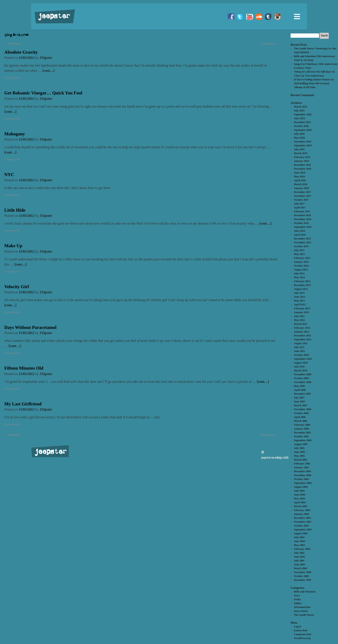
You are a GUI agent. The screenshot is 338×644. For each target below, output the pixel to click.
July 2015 (299, 250)
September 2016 (303, 227)
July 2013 (299, 293)
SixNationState (302, 607)
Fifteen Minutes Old (24, 368)
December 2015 (303, 239)
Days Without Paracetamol (30, 327)
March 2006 (301, 421)
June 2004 (300, 495)
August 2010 (301, 363)
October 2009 (301, 378)
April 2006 (300, 417)
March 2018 (301, 184)
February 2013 (302, 308)
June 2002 (300, 557)
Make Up (13, 246)
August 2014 (301, 270)
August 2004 (301, 487)
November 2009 (303, 374)
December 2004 (303, 471)
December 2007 (303, 394)
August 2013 (301, 289)
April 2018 (300, 180)
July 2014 (299, 274)
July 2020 (299, 134)
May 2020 (299, 138)
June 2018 (300, 173)
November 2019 (303, 142)
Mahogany (15, 134)
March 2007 (301, 405)
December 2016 (303, 215)
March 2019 (301, 153)
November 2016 (303, 219)
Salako (298, 603)
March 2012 (301, 324)
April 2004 (300, 502)
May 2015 (299, 254)
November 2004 (303, 475)
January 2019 (302, 161)
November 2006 (303, 409)
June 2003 (300, 541)
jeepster (53, 17)
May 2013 (299, 301)
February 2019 (302, 157)
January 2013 (302, 312)
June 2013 (300, 297)
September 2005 (303, 440)
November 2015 (303, 242)
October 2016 (301, 223)
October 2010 (301, 355)
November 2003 (303, 522)
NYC (9, 175)
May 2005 (299, 456)
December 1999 (303, 580)
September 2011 (303, 339)
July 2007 (299, 398)
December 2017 (303, 192)
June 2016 (300, 231)
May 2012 (299, 320)
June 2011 (300, 351)
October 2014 (301, 266)
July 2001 (299, 561)
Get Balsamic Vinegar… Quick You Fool (43, 93)
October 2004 (301, 479)
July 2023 (299, 111)
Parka (297, 599)
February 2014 (302, 281)
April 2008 (300, 390)
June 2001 (300, 564)
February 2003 (302, 549)
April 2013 (300, 305)
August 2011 (301, 343)
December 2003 (303, 518)
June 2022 (300, 118)
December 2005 (303, 433)
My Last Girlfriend (23, 404)
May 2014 (299, 277)
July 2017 (299, 204)
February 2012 (302, 328)
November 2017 (303, 196)
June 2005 (300, 452)
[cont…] (49, 71)
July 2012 (299, 316)
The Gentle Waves (304, 615)
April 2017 (300, 208)
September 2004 (303, 483)
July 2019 (299, 149)
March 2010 (301, 370)
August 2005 (301, 444)
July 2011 (299, 347)
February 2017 (302, 211)
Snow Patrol (301, 611)
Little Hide (15, 210)
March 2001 (301, 568)
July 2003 (299, 537)
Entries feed (301, 630)
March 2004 (301, 506)
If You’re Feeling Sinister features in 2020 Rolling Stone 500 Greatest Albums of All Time (314, 83)
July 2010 (299, 367)
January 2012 (302, 332)
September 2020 (303, 130)
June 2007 (300, 402)
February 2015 (302, 258)
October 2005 (301, 436)
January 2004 (302, 514)
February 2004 (302, 510)
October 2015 (301, 246)
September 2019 (303, 145)
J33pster (46, 58)
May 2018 (299, 177)
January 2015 (302, 262)
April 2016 (300, 235)
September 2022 (303, 114)
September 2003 (303, 530)
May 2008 (299, 386)
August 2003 (301, 533)
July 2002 (299, 553)
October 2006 (301, 413)
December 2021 (303, 122)
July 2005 (299, 448)
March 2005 (301, 460)
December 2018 (303, 165)
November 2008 (303, 382)
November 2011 (303, 336)
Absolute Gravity (21, 52)
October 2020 (301, 126)
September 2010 (303, 359)
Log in (298, 627)
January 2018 (302, 188)
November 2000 (303, 572)
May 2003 (299, 545)
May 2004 (299, 499)
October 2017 (301, 200)
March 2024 (301, 107)
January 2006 (302, 429)
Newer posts (269, 44)
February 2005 (302, 464)
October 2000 (301, 576)
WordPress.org (302, 638)
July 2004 (299, 491)
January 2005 (302, 467)
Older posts (12, 44)
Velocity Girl (17, 287)
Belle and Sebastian (305, 592)
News (297, 596)
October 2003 (301, 526)
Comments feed (303, 634)
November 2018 (303, 169)
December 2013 (303, 285)
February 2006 (302, 425)
